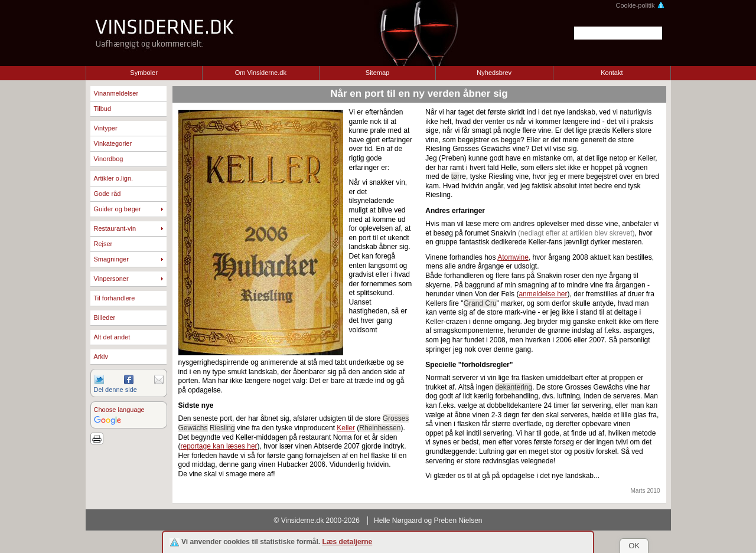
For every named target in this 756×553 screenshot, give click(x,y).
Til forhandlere (115, 298)
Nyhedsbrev (494, 73)
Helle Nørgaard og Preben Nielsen (428, 521)
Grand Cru (480, 303)
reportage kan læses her (219, 446)
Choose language (119, 410)
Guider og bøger (118, 209)
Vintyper (106, 128)
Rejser (103, 244)
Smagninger (111, 259)
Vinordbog (109, 159)
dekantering (514, 387)
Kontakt (612, 73)
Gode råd (107, 194)
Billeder (105, 318)
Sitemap (377, 73)
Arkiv (101, 356)
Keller (346, 428)
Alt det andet (112, 337)
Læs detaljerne (348, 542)
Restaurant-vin (115, 228)
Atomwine (513, 257)
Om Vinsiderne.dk (261, 73)
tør (456, 176)
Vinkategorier (113, 143)
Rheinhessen (380, 428)
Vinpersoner (111, 279)
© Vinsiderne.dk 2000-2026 (317, 521)
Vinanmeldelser (116, 93)
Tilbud (103, 109)
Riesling (222, 428)
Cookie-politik (640, 5)
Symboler (144, 73)
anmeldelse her (543, 294)
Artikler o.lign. (114, 178)
